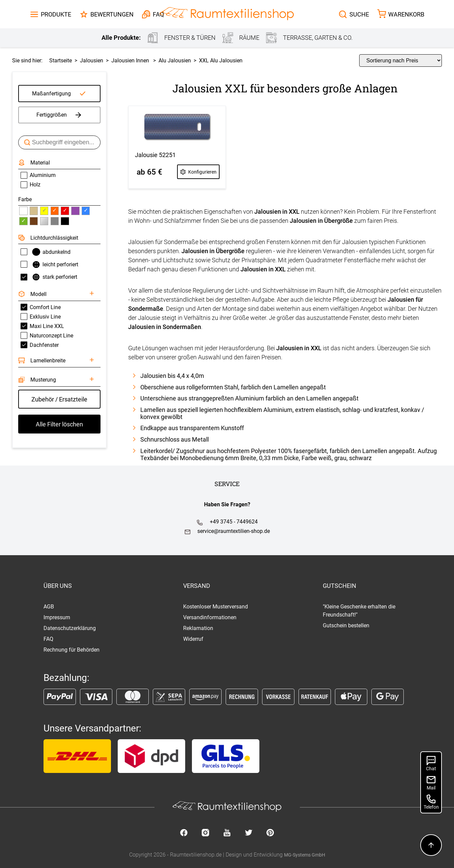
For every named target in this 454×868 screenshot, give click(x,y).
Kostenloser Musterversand (216, 607)
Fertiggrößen (60, 115)
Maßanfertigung (51, 94)
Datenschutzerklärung (70, 628)
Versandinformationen (210, 617)
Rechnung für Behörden (72, 650)
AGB (49, 607)
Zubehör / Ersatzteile (59, 399)
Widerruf (193, 639)
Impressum (57, 617)
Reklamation (198, 628)
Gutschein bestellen (346, 625)
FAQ (48, 639)
